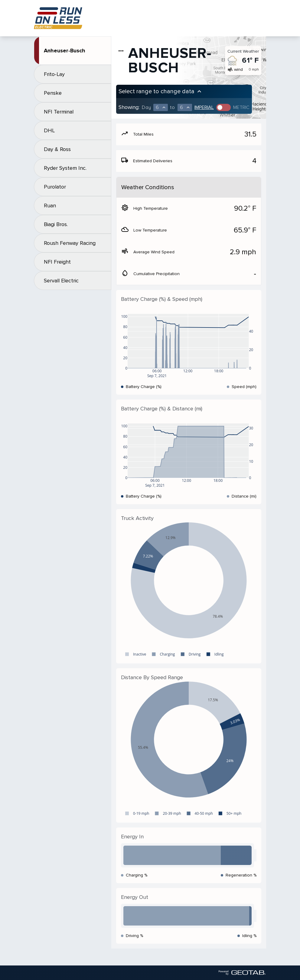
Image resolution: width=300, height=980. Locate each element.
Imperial (204, 107)
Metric (241, 107)
